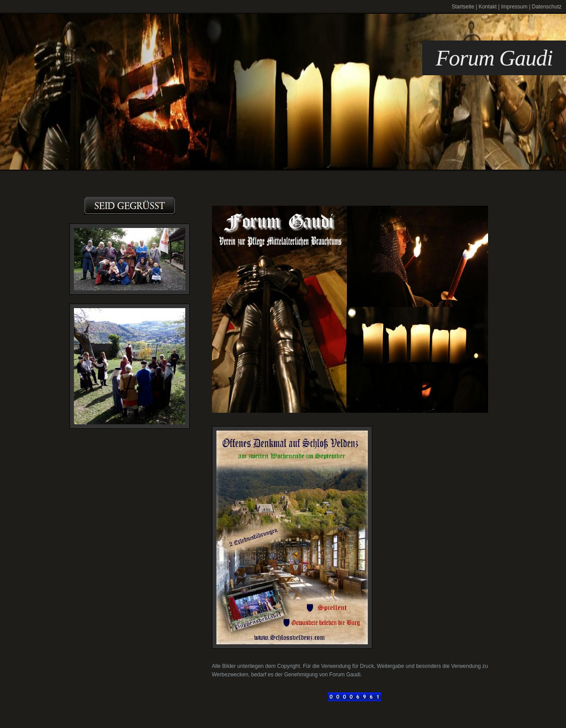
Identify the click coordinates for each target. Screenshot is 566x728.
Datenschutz (547, 7)
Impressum (514, 7)
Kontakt (488, 7)
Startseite (463, 7)
